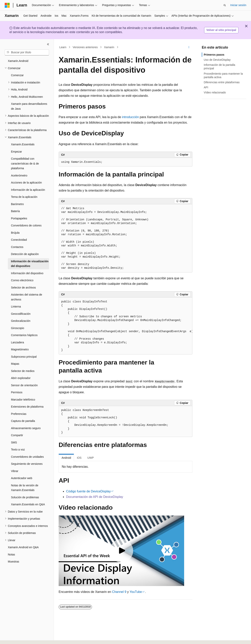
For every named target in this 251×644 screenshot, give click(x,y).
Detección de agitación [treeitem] (25, 254)
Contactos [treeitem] (17, 247)
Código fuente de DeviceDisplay (88, 491)
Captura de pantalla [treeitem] (23, 421)
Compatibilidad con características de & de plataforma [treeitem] (25, 163)
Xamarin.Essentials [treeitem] (23, 144)
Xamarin (109, 47)
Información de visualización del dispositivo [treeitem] (30, 264)
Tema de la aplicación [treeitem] (24, 197)
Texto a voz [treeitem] (18, 450)
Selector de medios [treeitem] (23, 371)
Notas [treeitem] (11, 554)
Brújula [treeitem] (15, 233)
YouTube (136, 592)
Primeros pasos (214, 55)
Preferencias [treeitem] (19, 414)
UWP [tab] (91, 458)
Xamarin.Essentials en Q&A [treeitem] (28, 504)
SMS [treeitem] (14, 442)
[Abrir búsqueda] (225, 5)
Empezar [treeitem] (16, 152)
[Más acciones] (189, 47)
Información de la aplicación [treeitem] (28, 190)
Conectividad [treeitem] (19, 240)
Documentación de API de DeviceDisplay (95, 497)
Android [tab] (66, 458)
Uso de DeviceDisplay (217, 60)
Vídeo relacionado (215, 92)
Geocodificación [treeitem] (21, 314)
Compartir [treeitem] (17, 435)
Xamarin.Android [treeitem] (18, 61)
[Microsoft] (7, 5)
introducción (130, 117)
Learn (63, 47)
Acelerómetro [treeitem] (19, 175)
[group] (125, 326)
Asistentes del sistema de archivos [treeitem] (27, 297)
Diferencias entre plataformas (222, 82)
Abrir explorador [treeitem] (21, 378)
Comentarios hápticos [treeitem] (24, 335)
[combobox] (27, 52)
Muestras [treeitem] (14, 562)
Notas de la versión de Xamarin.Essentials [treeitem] (25, 488)
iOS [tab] (79, 458)
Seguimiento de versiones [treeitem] (27, 464)
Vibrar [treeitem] (15, 471)
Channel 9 (119, 592)
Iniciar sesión (238, 5)
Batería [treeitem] (15, 211)
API (206, 87)
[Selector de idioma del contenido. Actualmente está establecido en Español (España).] (20, 638)
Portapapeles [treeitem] (19, 218)
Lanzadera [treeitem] (17, 342)
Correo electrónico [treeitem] (22, 280)
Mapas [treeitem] (15, 364)
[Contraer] (48, 44)
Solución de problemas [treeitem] (25, 497)
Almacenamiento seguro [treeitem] (26, 428)
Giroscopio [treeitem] (18, 328)
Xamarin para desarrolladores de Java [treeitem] (29, 106)
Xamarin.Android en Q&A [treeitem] (23, 547)
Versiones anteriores (85, 47)
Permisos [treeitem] (17, 392)
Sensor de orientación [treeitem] (24, 385)
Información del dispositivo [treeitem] (27, 273)
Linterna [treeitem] (16, 307)
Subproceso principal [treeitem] (24, 357)
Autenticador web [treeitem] (22, 478)
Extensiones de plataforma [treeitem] (27, 407)
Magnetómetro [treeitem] (20, 349)
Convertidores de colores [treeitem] (26, 225)
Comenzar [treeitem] (17, 75)
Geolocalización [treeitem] (21, 321)
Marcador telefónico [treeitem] (23, 400)
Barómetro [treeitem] (17, 204)
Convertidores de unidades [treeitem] (27, 457)
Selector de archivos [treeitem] (23, 288)
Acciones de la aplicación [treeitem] (26, 183)
